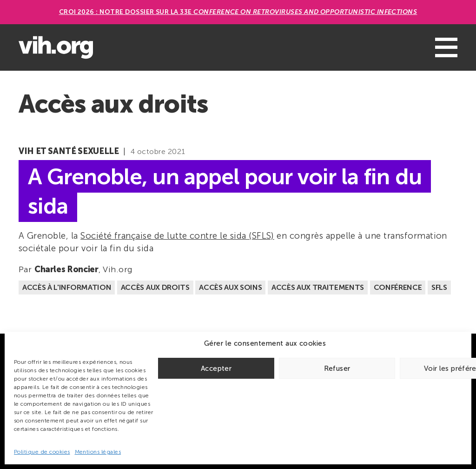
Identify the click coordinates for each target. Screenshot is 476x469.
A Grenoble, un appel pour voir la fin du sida (225, 191)
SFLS (439, 287)
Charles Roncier (66, 269)
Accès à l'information (67, 287)
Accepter (216, 368)
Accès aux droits (155, 287)
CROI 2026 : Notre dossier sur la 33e (238, 12)
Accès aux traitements (318, 287)
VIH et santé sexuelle (69, 151)
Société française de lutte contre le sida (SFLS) (177, 236)
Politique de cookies (42, 452)
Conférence (398, 287)
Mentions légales (98, 452)
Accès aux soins (230, 287)
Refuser (337, 368)
